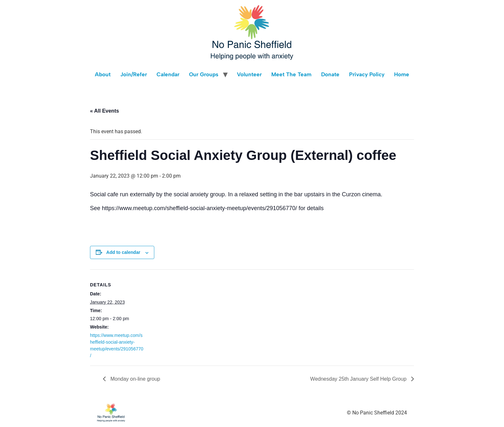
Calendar (168, 74)
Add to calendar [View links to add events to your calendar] (123, 252)
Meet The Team (291, 74)
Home (402, 74)
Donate (330, 74)
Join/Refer (134, 74)
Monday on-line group (135, 379)
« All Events (104, 111)
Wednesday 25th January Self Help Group (359, 379)
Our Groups (204, 74)
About (103, 74)
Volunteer (249, 74)
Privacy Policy (367, 74)
